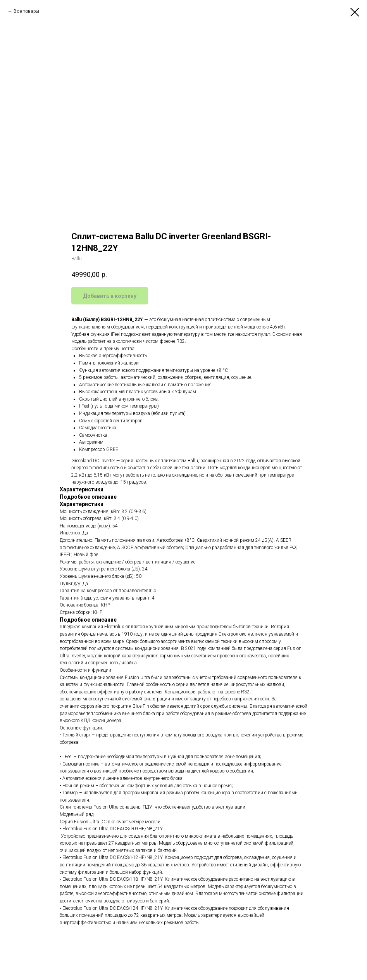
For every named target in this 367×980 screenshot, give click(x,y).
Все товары (26, 11)
